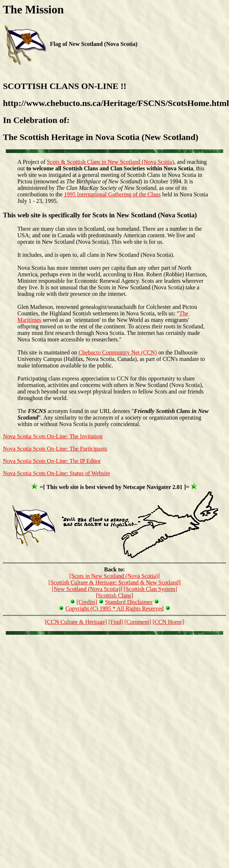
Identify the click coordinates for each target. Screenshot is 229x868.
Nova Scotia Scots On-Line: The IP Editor (52, 461)
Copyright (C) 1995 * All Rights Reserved (114, 609)
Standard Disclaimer (129, 602)
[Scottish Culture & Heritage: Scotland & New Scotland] (115, 582)
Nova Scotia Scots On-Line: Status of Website (56, 473)
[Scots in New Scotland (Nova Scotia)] (114, 576)
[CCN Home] (168, 622)
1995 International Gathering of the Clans (112, 194)
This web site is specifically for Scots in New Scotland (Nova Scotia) (100, 215)
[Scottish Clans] (115, 595)
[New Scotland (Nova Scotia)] (87, 589)
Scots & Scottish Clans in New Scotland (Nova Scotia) (110, 162)
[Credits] (87, 602)
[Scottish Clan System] (150, 589)
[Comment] (138, 622)
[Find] (116, 622)
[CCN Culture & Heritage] (76, 622)
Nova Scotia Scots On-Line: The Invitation (53, 436)
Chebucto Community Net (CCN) (117, 352)
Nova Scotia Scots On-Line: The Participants (55, 449)
